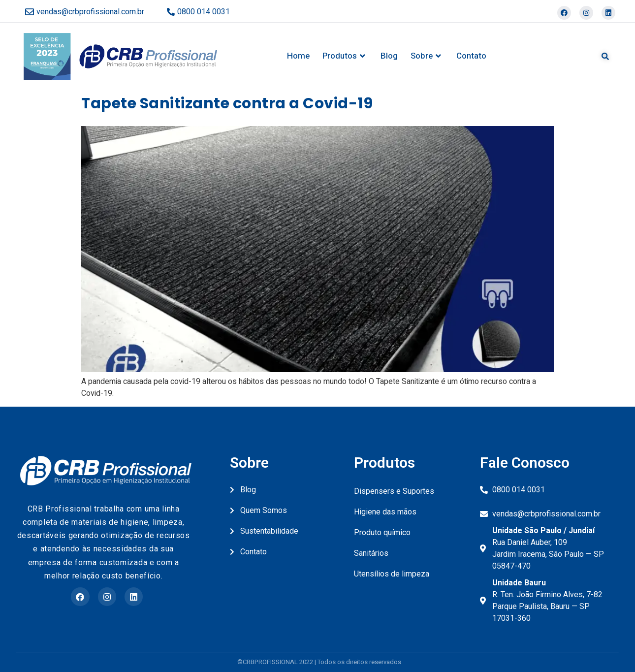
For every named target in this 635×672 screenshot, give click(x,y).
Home (298, 56)
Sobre (427, 56)
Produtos (345, 56)
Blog (389, 56)
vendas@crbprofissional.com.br (90, 12)
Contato (471, 56)
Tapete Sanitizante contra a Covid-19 (227, 103)
